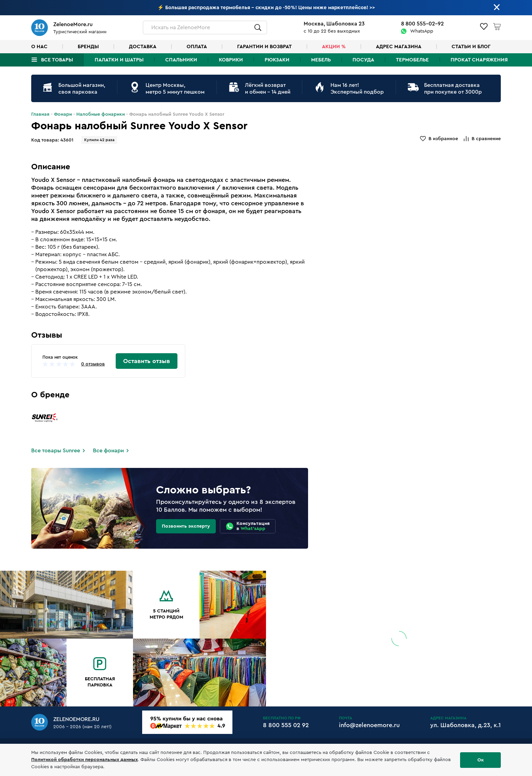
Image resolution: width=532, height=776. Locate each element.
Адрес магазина (399, 47)
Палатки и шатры (119, 60)
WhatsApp (422, 31)
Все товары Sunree (56, 451)
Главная (40, 114)
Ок (481, 760)
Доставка (143, 47)
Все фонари (108, 451)
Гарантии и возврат (264, 47)
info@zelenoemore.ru (369, 725)
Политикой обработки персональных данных (84, 760)
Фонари (63, 114)
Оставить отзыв (147, 361)
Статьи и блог (471, 47)
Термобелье (412, 60)
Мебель (321, 60)
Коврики (231, 60)
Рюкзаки (277, 60)
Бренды (88, 47)
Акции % (334, 47)
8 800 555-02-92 (422, 24)
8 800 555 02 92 (286, 725)
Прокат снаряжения (479, 60)
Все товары (57, 60)
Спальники (181, 60)
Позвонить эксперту (186, 526)
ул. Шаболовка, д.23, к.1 (465, 725)
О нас (39, 47)
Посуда (363, 60)
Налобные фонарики (101, 114)
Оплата (197, 47)
